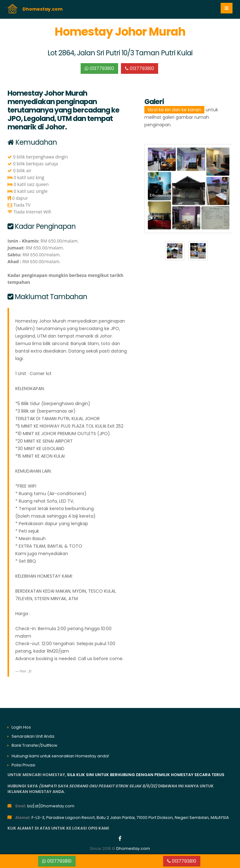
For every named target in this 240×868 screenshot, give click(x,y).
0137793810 (99, 68)
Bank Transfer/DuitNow (34, 745)
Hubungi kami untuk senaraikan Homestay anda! (60, 756)
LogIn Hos (21, 727)
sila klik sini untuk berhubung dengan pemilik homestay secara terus (146, 775)
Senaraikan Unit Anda (33, 736)
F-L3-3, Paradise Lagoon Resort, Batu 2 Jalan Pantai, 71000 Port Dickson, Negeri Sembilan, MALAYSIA (130, 818)
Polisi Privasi (23, 765)
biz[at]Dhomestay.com (51, 806)
